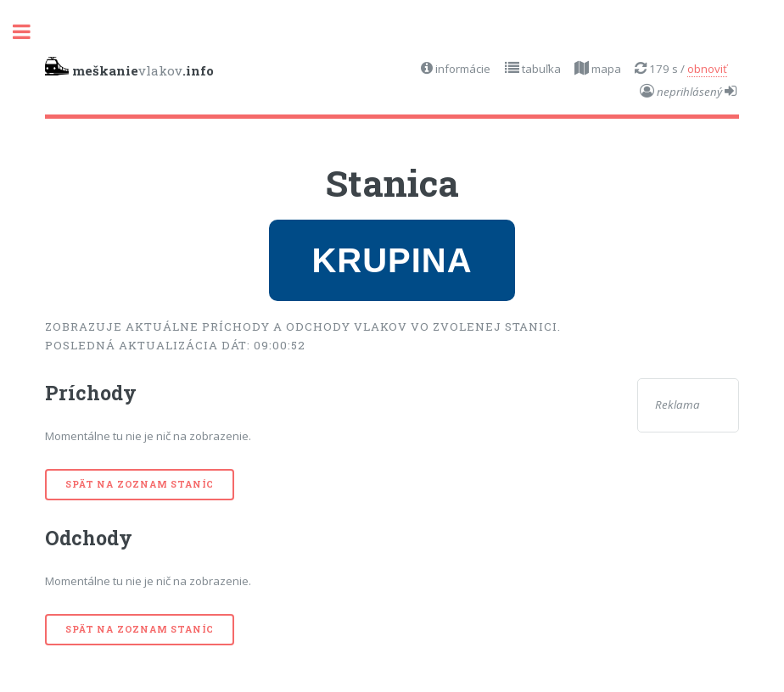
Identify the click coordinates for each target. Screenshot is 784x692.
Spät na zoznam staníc (140, 484)
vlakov (129, 68)
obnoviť (707, 69)
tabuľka (540, 69)
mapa (605, 69)
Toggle (31, 32)
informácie (462, 69)
